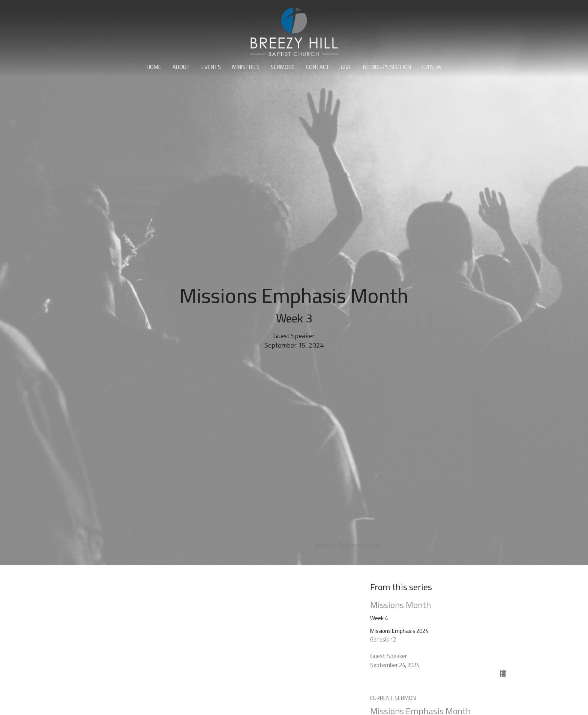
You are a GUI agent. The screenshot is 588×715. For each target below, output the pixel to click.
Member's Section (387, 67)
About (181, 67)
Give (346, 67)
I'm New (432, 67)
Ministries (246, 67)
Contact (318, 67)
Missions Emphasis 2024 (272, 545)
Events (211, 67)
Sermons (283, 67)
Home (154, 67)
